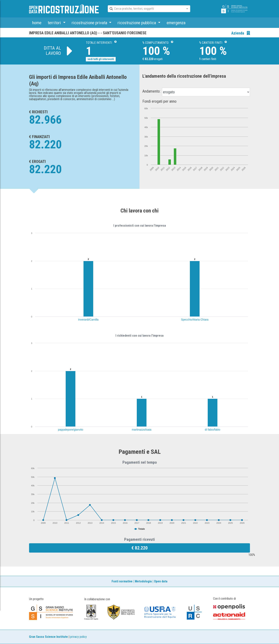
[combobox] (146, 9)
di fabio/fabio (212, 430)
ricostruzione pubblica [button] (137, 23)
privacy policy (78, 637)
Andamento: (151, 91)
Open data (161, 581)
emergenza (176, 23)
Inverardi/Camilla (88, 320)
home (37, 23)
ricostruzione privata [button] (90, 23)
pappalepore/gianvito (71, 430)
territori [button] (55, 23)
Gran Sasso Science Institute (48, 637)
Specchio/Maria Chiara (195, 320)
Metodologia (143, 581)
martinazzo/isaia (142, 430)
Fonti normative (122, 581)
